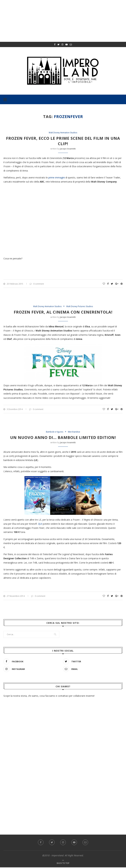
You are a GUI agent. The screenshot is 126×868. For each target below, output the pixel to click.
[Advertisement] (63, 783)
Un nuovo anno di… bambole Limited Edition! (63, 438)
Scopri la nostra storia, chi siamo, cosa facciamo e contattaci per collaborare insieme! (49, 696)
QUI (40, 524)
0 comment (37, 284)
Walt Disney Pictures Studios (80, 307)
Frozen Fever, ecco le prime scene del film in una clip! (63, 141)
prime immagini (57, 178)
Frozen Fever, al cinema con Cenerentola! (63, 312)
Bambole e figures (54, 432)
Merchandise (74, 432)
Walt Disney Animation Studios (63, 133)
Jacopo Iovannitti (68, 149)
